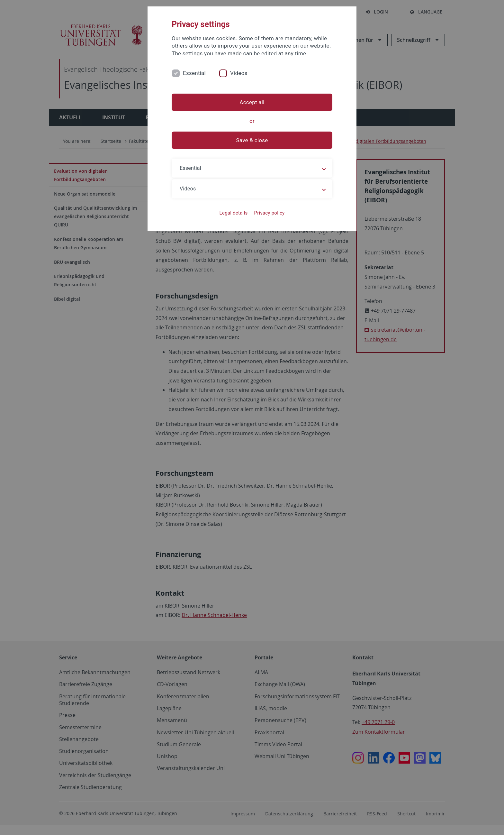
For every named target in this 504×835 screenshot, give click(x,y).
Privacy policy (269, 213)
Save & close (252, 140)
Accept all (252, 102)
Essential (194, 73)
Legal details (234, 213)
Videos (239, 73)
